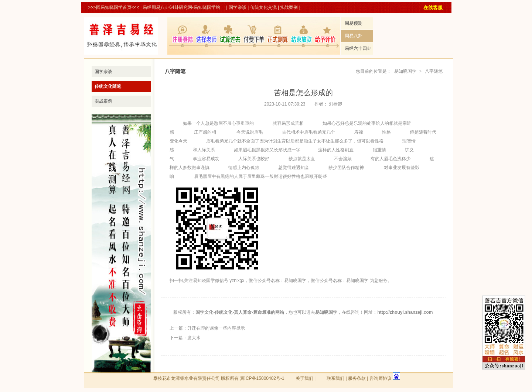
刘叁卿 (335, 104)
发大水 (194, 338)
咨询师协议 (381, 378)
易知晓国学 (405, 71)
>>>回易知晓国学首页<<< (114, 7)
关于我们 (304, 378)
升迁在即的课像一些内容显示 (216, 328)
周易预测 (354, 23)
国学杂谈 (238, 7)
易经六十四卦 (358, 48)
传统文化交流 (263, 7)
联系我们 (335, 378)
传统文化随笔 (108, 86)
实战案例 (289, 7)
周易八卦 (354, 36)
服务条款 (357, 378)
